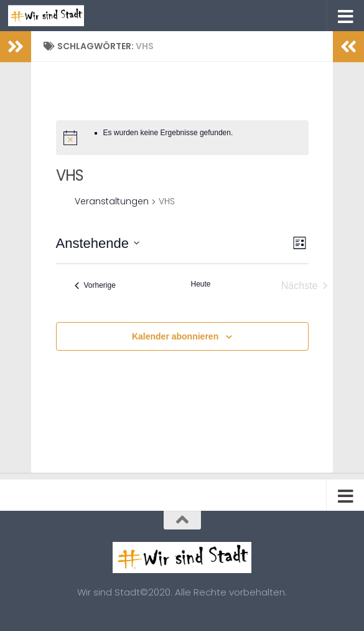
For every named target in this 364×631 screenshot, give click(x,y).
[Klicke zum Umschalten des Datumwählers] (98, 243)
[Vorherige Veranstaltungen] (95, 286)
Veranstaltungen (112, 202)
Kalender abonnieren (175, 336)
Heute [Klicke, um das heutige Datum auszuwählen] (200, 284)
